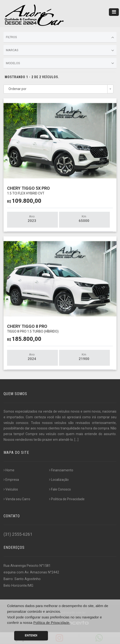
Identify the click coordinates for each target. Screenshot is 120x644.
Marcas (60, 50)
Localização (59, 480)
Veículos (11, 489)
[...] (76, 440)
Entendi (31, 635)
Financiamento (61, 470)
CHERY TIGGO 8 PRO (33, 328)
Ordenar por (17, 89)
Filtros (60, 37)
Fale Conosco (60, 489)
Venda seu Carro (17, 499)
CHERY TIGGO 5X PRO (28, 190)
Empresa (11, 480)
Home (9, 470)
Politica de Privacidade (67, 499)
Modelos (60, 63)
